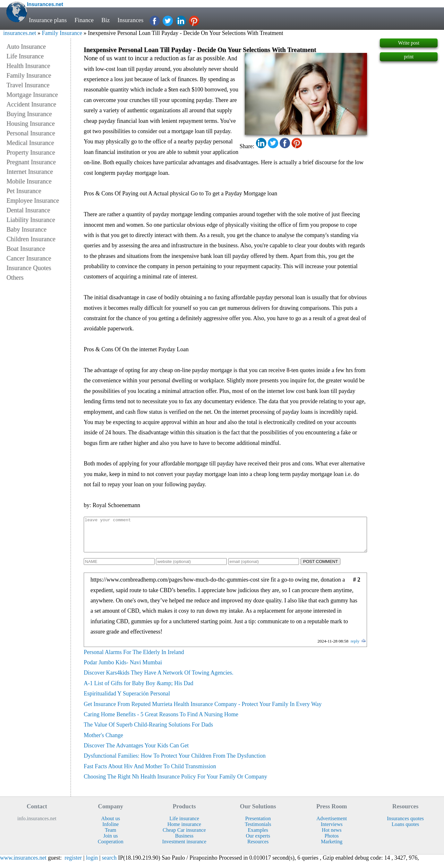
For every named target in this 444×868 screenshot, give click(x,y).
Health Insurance (28, 66)
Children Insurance (31, 239)
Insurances (130, 20)
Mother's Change (103, 742)
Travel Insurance (28, 85)
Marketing (332, 848)
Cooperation (111, 848)
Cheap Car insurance (184, 837)
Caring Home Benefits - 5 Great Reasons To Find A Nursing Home (161, 721)
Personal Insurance (31, 133)
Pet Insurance (24, 191)
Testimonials (258, 831)
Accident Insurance (31, 104)
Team (111, 837)
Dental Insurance (28, 210)
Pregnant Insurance (31, 162)
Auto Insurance (26, 47)
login (92, 864)
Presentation (258, 825)
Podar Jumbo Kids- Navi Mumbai (123, 669)
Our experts (258, 842)
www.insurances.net (23, 864)
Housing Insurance (31, 123)
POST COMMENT (321, 568)
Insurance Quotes (29, 268)
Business (184, 842)
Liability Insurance (31, 220)
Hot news (332, 837)
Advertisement (332, 825)
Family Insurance (62, 33)
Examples (258, 837)
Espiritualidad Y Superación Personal (127, 700)
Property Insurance (31, 152)
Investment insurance (184, 848)
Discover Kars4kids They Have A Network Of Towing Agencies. (159, 679)
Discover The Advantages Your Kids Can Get (136, 752)
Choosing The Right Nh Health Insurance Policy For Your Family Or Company (175, 783)
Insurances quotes (405, 825)
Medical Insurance (30, 143)
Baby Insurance (26, 229)
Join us (111, 842)
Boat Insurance (26, 249)
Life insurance (184, 825)
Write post (409, 43)
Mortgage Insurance (32, 95)
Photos (332, 842)
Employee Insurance (33, 200)
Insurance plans (48, 20)
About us (111, 825)
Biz (106, 20)
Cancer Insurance (29, 258)
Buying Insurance (29, 114)
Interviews (332, 831)
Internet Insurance (30, 172)
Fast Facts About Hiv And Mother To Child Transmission (150, 773)
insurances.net (20, 33)
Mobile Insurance (29, 181)
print (409, 57)
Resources (258, 848)
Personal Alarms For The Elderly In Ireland (134, 659)
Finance (84, 20)
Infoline (111, 831)
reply (355, 648)
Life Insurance (25, 56)
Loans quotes (406, 831)
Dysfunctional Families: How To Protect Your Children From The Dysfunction (175, 762)
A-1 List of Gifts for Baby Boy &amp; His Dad (138, 690)
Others (15, 277)
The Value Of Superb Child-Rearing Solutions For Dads (148, 731)
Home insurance (184, 831)
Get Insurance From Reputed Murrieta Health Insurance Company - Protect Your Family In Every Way (203, 711)
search (109, 864)
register (73, 864)
